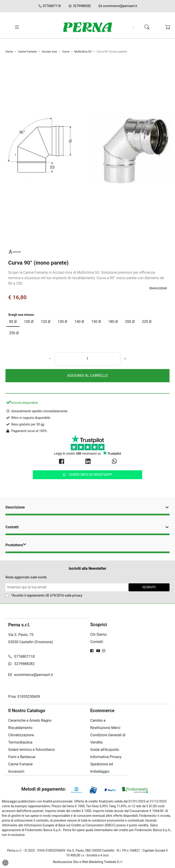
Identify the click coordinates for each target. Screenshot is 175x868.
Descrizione (87, 507)
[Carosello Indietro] (15, 155)
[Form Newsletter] (67, 587)
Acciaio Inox (50, 52)
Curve (66, 52)
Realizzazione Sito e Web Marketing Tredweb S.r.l (87, 862)
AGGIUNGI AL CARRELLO (87, 376)
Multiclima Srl (83, 52)
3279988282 (80, 6)
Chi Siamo (98, 634)
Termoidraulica (20, 742)
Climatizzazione (21, 735)
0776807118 (49, 6)
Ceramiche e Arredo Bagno (30, 720)
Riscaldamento (20, 728)
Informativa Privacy (106, 757)
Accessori (16, 771)
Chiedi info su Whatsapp (87, 475)
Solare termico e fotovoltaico (32, 750)
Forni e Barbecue (22, 757)
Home (9, 52)
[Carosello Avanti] (160, 155)
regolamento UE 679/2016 (45, 595)
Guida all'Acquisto (105, 750)
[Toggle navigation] (16, 27)
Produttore (16, 545)
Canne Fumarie (27, 52)
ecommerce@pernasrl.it (118, 6)
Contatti (87, 527)
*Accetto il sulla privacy (47, 595)
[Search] (135, 27)
